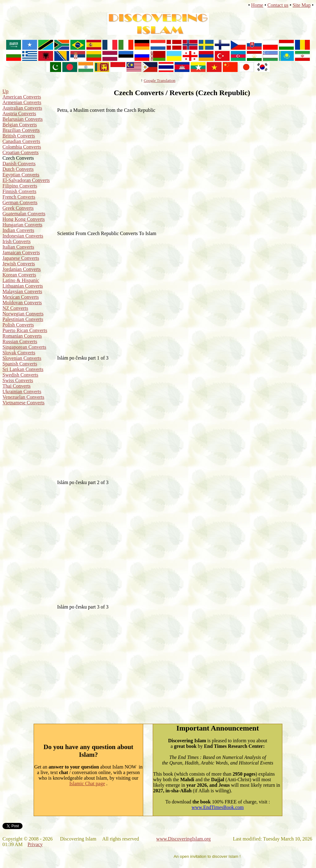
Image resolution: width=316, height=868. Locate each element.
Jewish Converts (19, 264)
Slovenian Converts (22, 358)
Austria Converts (19, 114)
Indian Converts (18, 230)
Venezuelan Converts (23, 397)
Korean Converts (19, 275)
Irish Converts (17, 241)
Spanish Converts (20, 364)
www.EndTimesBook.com (218, 807)
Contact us (278, 5)
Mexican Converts (21, 297)
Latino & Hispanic (21, 280)
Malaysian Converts (22, 291)
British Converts (19, 136)
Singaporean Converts (24, 347)
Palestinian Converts (23, 319)
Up (6, 91)
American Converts (22, 97)
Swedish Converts (20, 375)
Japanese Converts (21, 258)
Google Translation (160, 80)
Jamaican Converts (21, 253)
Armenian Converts (22, 102)
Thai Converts (17, 386)
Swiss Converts (18, 380)
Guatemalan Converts (24, 214)
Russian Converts (20, 341)
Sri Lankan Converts (23, 369)
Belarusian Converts (23, 119)
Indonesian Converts (23, 236)
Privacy (35, 844)
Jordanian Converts (22, 269)
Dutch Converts (18, 169)
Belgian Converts (20, 125)
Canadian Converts (21, 141)
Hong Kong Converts (24, 219)
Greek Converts (18, 208)
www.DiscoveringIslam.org (183, 839)
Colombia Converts (22, 147)
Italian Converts (18, 247)
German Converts (20, 202)
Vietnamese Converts (23, 403)
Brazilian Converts (21, 130)
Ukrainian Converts (22, 392)
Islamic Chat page (87, 784)
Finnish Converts (19, 191)
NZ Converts (15, 308)
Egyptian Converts (21, 175)
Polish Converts (18, 325)
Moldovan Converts (22, 303)
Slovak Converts (19, 353)
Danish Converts (19, 164)
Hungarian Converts (22, 225)
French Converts (19, 197)
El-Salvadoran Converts (26, 180)
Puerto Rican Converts (25, 330)
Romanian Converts (22, 336)
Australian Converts (22, 108)
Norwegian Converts (23, 314)
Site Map (301, 5)
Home (257, 5)
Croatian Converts (21, 152)
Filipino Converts (20, 186)
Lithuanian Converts (23, 286)
